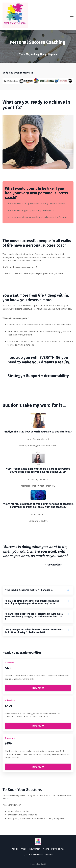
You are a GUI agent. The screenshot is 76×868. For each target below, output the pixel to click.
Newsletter (35, 849)
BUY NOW (38, 688)
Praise (23, 849)
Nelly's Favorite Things (54, 849)
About (15, 849)
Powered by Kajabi (38, 864)
